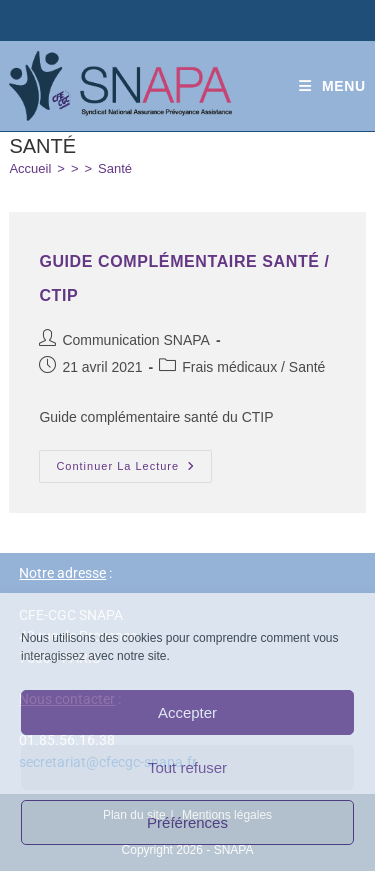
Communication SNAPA (136, 340)
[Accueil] (30, 168)
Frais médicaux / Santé (253, 367)
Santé (115, 168)
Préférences (187, 822)
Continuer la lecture (134, 461)
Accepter (187, 712)
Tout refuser (187, 767)
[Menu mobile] (332, 86)
